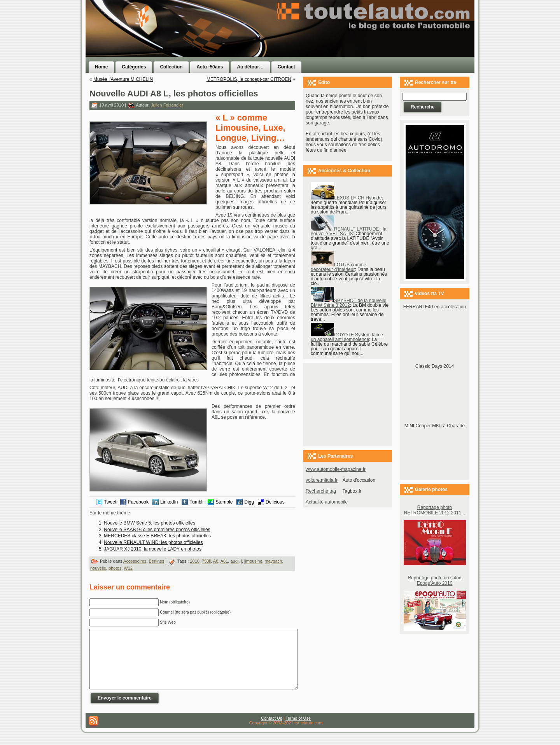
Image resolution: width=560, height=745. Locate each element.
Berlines (156, 561)
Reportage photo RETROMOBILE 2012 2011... (435, 510)
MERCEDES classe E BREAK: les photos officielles (157, 536)
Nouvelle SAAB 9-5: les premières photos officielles (157, 530)
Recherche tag (321, 491)
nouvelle (98, 568)
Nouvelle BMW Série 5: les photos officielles (150, 523)
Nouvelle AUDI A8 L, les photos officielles (174, 94)
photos (115, 568)
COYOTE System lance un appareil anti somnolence (347, 337)
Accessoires (135, 561)
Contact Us (271, 730)
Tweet (110, 502)
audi (234, 561)
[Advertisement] (378, 44)
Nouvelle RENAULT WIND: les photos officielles (153, 542)
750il (206, 561)
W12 (128, 568)
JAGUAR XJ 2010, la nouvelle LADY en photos (153, 549)
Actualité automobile (327, 502)
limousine (253, 561)
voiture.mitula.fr (322, 480)
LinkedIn (169, 502)
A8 (216, 561)
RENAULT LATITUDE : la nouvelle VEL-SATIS (349, 231)
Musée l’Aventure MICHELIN (123, 79)
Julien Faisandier (167, 105)
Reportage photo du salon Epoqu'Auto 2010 (434, 581)
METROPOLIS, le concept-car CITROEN (249, 79)
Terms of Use (298, 730)
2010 (194, 561)
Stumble (224, 502)
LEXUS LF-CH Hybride (346, 198)
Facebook (138, 502)
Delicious (275, 502)
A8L (224, 561)
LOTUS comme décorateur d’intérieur (339, 267)
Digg (249, 502)
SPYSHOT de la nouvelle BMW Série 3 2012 (349, 303)
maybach (274, 561)
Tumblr (197, 502)
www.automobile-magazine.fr (336, 469)
